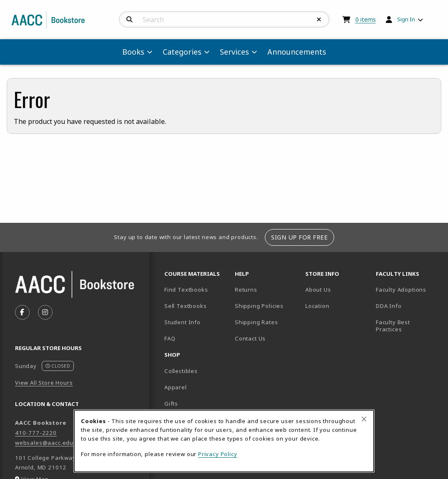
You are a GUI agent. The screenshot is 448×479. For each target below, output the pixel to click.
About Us (318, 290)
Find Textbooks (186, 290)
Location (337, 306)
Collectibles (181, 371)
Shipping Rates (257, 322)
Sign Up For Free (299, 237)
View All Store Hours (44, 383)
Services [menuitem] (234, 52)
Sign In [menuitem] (406, 19)
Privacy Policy (218, 454)
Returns (246, 290)
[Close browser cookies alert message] (364, 419)
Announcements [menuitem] (297, 52)
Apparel (176, 387)
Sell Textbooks (186, 306)
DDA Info (389, 306)
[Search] (130, 20)
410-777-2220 (36, 433)
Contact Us (250, 338)
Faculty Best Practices (393, 326)
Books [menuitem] (133, 52)
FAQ (170, 338)
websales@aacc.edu (44, 443)
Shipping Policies (259, 306)
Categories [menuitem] (182, 52)
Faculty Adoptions (401, 290)
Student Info (182, 322)
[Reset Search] (319, 20)
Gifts (171, 403)
